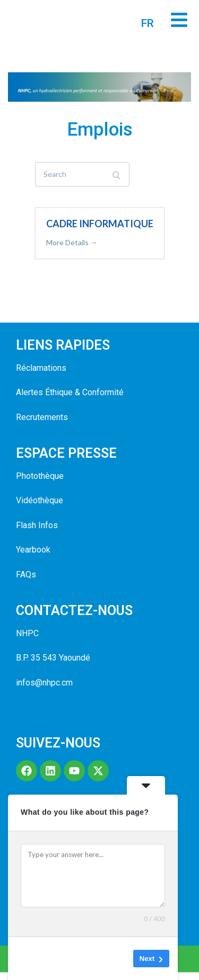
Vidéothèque (40, 509)
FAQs (26, 582)
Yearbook (33, 558)
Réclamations (41, 376)
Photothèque (40, 484)
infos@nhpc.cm (44, 691)
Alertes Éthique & (48, 400)
